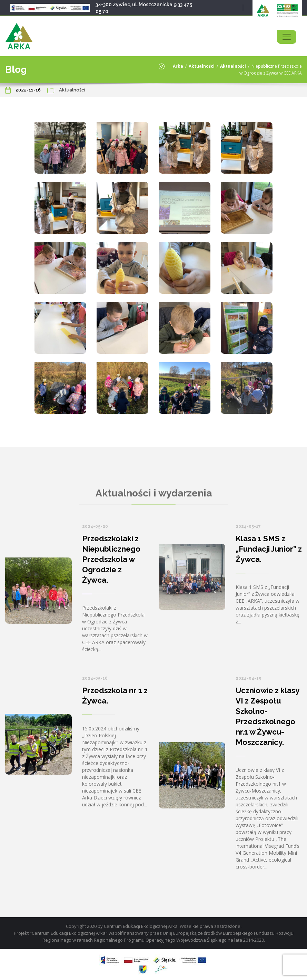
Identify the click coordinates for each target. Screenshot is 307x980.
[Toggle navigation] (287, 37)
